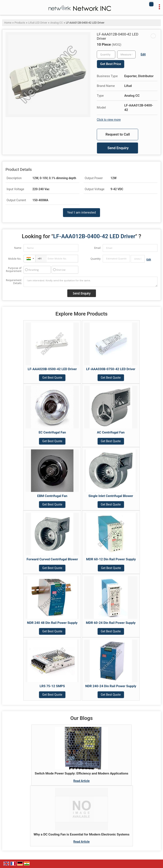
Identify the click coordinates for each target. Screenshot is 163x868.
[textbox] (126, 55)
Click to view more (109, 120)
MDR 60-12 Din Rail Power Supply (111, 559)
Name (18, 248)
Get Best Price (111, 64)
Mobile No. (15, 259)
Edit (143, 54)
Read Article (82, 781)
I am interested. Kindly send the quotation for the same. (91, 282)
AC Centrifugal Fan (111, 432)
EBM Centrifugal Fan (52, 496)
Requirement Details (14, 282)
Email (97, 248)
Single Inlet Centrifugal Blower (111, 496)
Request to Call (118, 134)
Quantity (96, 259)
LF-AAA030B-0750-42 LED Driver (111, 369)
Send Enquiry (118, 148)
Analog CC (57, 23)
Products (20, 23)
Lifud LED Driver (38, 23)
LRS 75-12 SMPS (52, 686)
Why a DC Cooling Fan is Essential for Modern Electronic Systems (81, 834)
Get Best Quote (52, 378)
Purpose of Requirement (14, 270)
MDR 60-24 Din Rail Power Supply (111, 623)
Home (8, 23)
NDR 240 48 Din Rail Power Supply (52, 623)
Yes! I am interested (82, 212)
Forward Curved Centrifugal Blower (52, 559)
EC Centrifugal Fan (52, 432)
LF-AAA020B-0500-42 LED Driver (52, 369)
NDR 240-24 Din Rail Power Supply (111, 686)
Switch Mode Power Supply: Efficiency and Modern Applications (82, 773)
